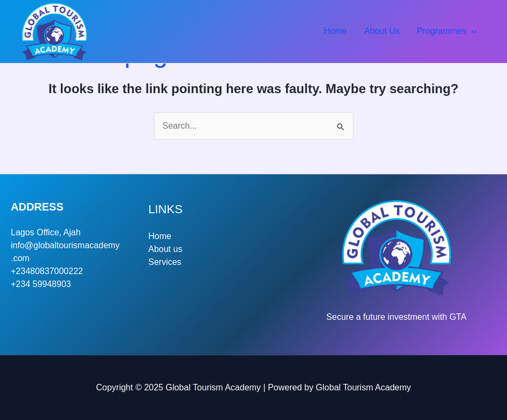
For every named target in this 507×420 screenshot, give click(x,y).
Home (335, 31)
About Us (382, 31)
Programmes (447, 31)
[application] (471, 31)
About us (165, 249)
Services (165, 262)
